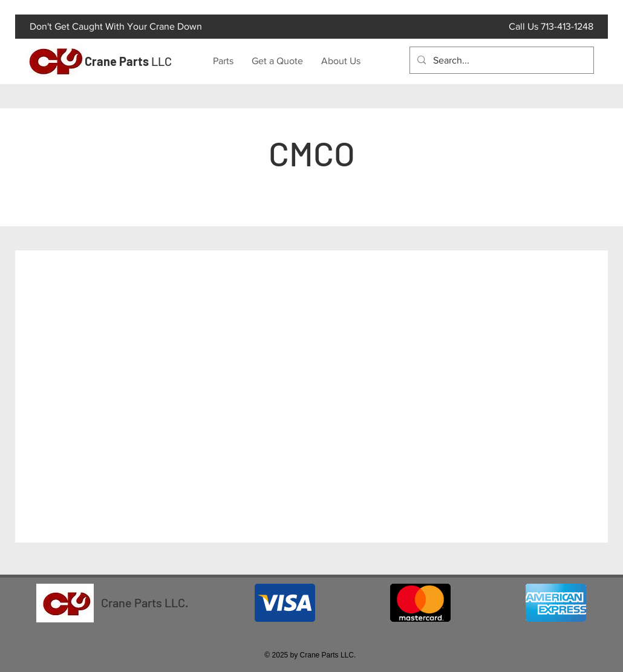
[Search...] (501, 60)
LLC (128, 61)
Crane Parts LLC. (145, 602)
